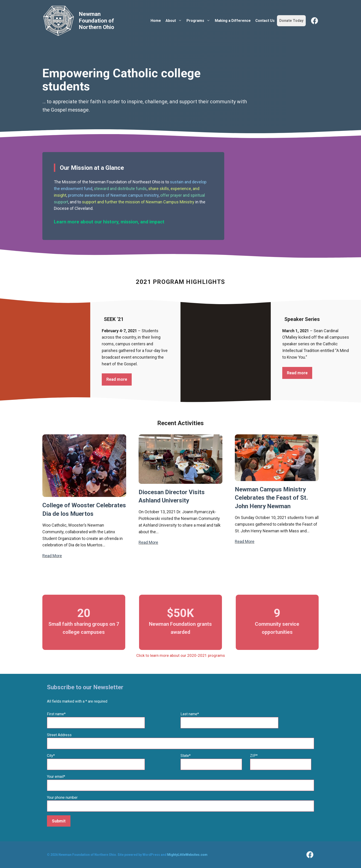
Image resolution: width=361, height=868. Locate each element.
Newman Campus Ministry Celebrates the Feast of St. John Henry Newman (271, 498)
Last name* (190, 714)
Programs (199, 21)
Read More (52, 556)
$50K (180, 613)
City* (51, 756)
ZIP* (254, 756)
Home (156, 21)
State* (186, 756)
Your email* (56, 777)
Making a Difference (233, 21)
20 (84, 613)
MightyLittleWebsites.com (187, 855)
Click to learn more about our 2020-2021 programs (181, 655)
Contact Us (265, 21)
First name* (56, 714)
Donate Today (291, 21)
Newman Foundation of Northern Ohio (96, 21)
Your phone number (62, 797)
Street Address (59, 735)
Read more (117, 379)
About (175, 21)
